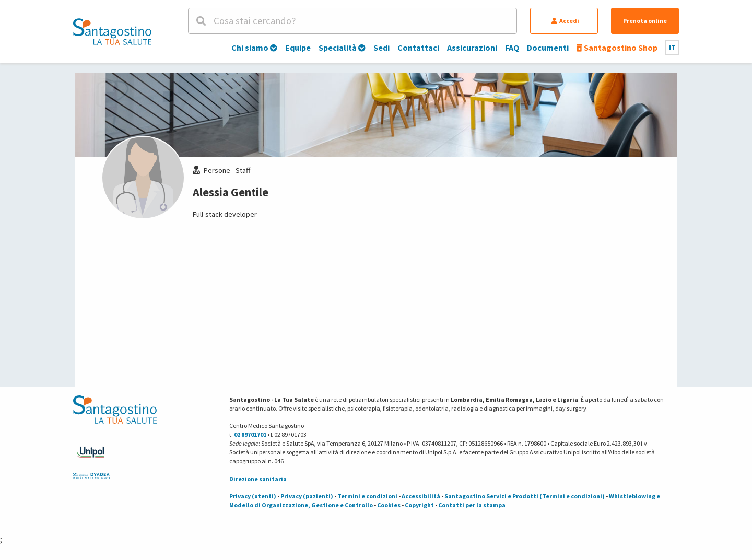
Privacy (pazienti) (307, 496)
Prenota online (645, 21)
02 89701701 (250, 434)
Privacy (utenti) (253, 496)
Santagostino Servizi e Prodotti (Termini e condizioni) (525, 496)
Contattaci (418, 48)
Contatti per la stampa (472, 505)
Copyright (419, 505)
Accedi (565, 21)
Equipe (298, 48)
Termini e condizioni (367, 496)
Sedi (381, 48)
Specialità (342, 48)
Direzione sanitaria (258, 479)
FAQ (512, 48)
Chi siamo (254, 48)
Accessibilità (421, 496)
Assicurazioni (472, 48)
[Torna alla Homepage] (112, 31)
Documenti (548, 48)
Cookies (389, 505)
